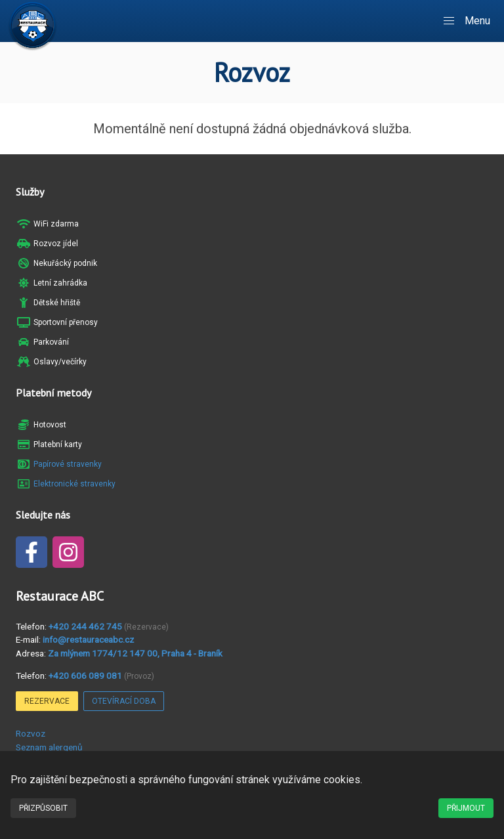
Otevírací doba (124, 701)
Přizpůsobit (43, 808)
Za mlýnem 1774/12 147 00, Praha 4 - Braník (135, 653)
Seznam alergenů (49, 747)
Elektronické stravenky (74, 484)
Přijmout (466, 808)
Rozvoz (31, 733)
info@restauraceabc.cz (88, 639)
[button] (467, 21)
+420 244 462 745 (85, 626)
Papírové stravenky (68, 464)
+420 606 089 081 (85, 676)
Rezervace (47, 701)
